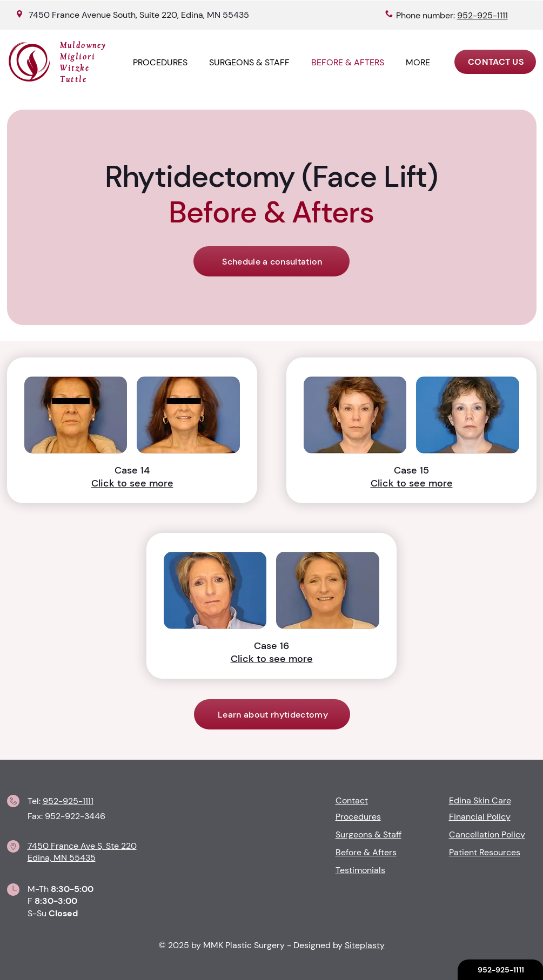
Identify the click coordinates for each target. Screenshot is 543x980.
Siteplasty (365, 945)
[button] (418, 62)
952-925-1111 (68, 801)
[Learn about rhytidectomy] (272, 714)
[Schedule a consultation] (271, 261)
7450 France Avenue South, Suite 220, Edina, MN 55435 (139, 15)
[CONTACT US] (495, 62)
